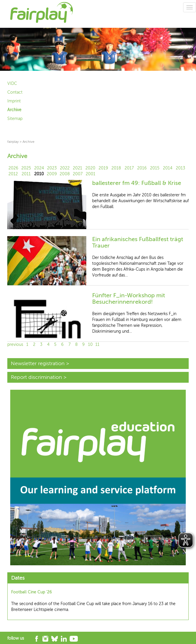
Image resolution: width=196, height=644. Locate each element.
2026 (13, 168)
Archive (14, 110)
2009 (52, 174)
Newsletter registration (38, 363)
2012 (13, 174)
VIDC (12, 84)
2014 (168, 168)
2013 (180, 168)
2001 (91, 174)
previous (15, 345)
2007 (78, 174)
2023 (52, 168)
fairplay (13, 142)
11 (97, 345)
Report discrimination (36, 377)
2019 (103, 168)
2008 (65, 174)
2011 (26, 174)
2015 (155, 168)
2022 (65, 168)
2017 (129, 168)
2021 (78, 168)
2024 (39, 168)
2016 (142, 168)
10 (90, 345)
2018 (116, 168)
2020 (90, 168)
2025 (26, 168)
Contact (15, 92)
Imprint (14, 101)
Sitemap (15, 119)
